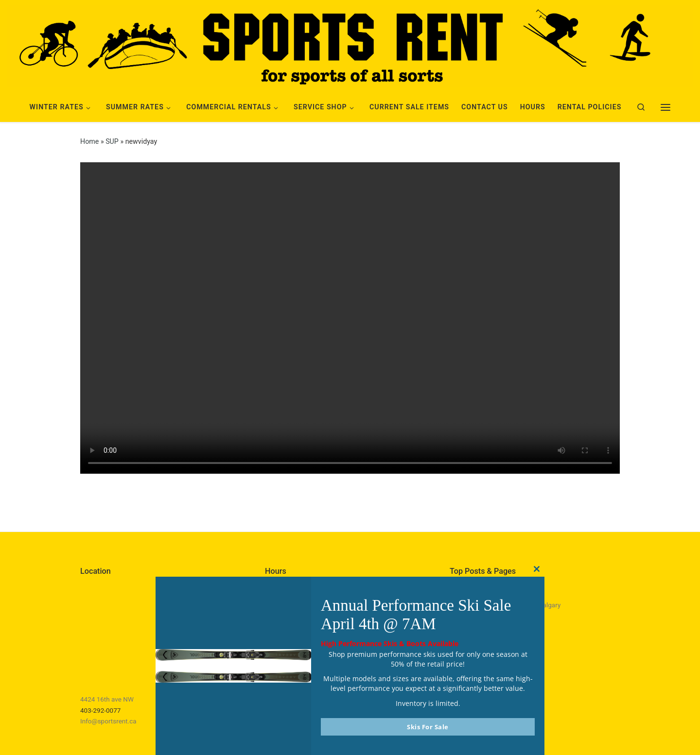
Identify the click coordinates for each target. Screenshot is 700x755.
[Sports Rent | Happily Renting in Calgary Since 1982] (350, 45)
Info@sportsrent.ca (108, 721)
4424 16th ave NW (107, 699)
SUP (112, 141)
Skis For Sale (428, 727)
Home (89, 141)
